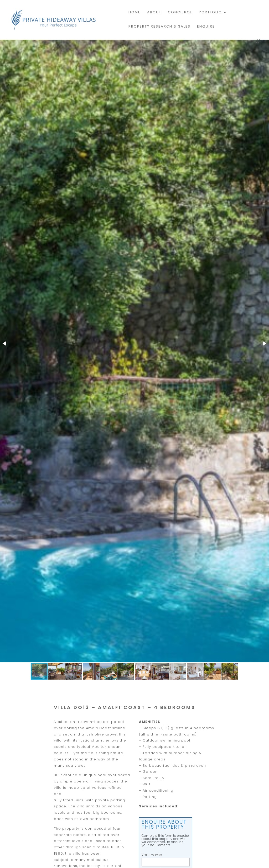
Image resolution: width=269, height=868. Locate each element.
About (154, 13)
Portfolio (210, 13)
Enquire (206, 27)
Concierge (180, 13)
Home (134, 13)
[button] (5, 343)
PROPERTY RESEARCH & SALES (159, 27)
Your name (166, 858)
